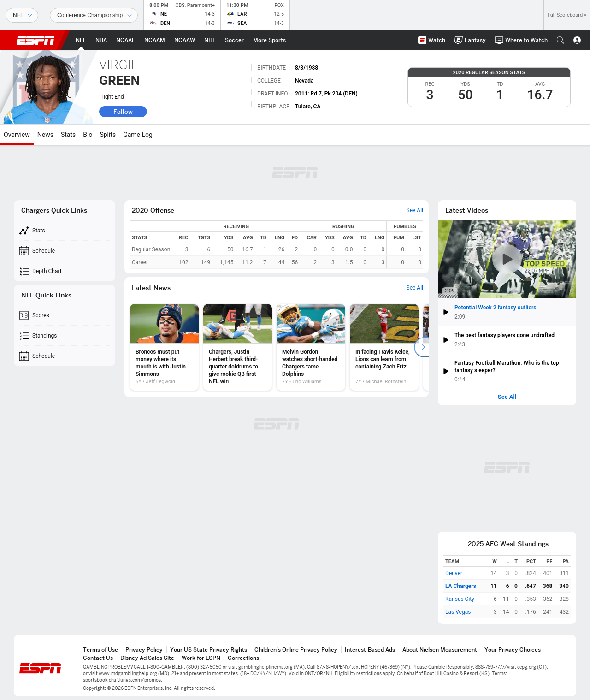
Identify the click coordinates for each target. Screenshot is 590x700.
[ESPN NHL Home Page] (210, 40)
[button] (560, 40)
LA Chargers (461, 586)
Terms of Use (100, 650)
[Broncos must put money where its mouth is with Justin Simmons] (164, 347)
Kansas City (460, 599)
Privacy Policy (144, 650)
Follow (123, 112)
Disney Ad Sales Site (147, 658)
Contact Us (98, 658)
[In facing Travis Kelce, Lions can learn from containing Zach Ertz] (384, 347)
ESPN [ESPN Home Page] (35, 40)
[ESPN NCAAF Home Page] (126, 40)
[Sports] (22, 15)
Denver (454, 573)
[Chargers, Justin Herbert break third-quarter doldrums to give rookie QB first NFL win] (238, 347)
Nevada (304, 81)
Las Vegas (458, 612)
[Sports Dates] (94, 15)
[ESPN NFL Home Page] (81, 40)
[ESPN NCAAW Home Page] (185, 40)
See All (507, 397)
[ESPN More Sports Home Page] (269, 40)
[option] (164, 347)
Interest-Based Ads (370, 650)
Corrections (243, 658)
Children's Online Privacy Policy (296, 650)
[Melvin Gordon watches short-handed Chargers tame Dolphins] (311, 347)
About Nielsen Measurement (440, 650)
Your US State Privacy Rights (209, 650)
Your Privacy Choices (513, 650)
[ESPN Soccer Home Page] (234, 40)
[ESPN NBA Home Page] (101, 40)
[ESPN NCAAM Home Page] (155, 40)
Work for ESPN (201, 658)
